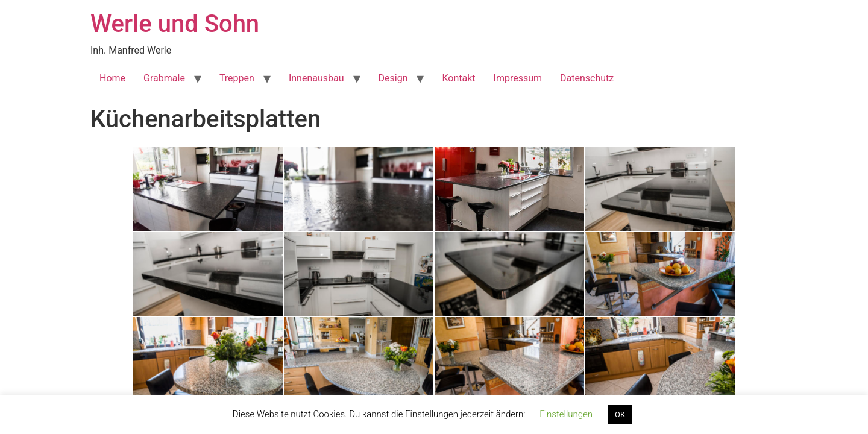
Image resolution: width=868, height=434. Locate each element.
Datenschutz (587, 78)
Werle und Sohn (175, 24)
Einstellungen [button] (566, 414)
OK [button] (620, 414)
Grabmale (164, 78)
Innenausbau (316, 78)
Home (112, 78)
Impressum (518, 78)
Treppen (237, 78)
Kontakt (458, 78)
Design (393, 78)
